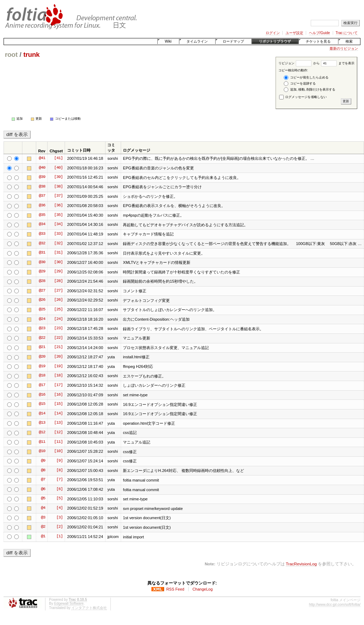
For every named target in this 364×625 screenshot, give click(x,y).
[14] (58, 414)
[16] (58, 395)
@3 (43, 518)
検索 (349, 41)
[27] (58, 291)
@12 (42, 433)
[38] (58, 187)
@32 (42, 244)
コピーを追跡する (300, 84)
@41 (42, 158)
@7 (43, 480)
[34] (58, 224)
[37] (58, 196)
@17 (42, 385)
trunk (32, 55)
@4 (43, 508)
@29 (42, 272)
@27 (42, 291)
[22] (58, 338)
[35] (58, 215)
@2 (43, 527)
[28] (58, 281)
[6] (59, 489)
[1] (59, 537)
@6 (43, 489)
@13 (42, 423)
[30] (58, 262)
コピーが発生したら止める (306, 78)
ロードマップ (233, 41)
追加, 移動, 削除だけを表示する (309, 90)
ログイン (273, 33)
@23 (42, 328)
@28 (42, 281)
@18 (42, 376)
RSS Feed (175, 589)
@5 (43, 499)
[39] (58, 177)
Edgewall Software (69, 604)
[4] (59, 508)
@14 (42, 414)
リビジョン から (299, 63)
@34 (42, 224)
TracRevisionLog (301, 564)
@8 (43, 471)
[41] (58, 158)
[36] (58, 206)
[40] (58, 168)
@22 (42, 338)
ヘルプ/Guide (319, 33)
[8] (59, 471)
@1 (43, 537)
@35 (42, 215)
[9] (59, 461)
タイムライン (197, 41)
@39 (42, 177)
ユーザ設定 (294, 33)
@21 (42, 347)
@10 (42, 451)
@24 (42, 319)
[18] (58, 376)
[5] (59, 499)
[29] (58, 272)
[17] (58, 385)
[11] (58, 442)
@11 (42, 442)
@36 (42, 206)
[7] (59, 480)
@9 (43, 461)
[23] (58, 328)
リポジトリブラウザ (275, 41)
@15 (42, 404)
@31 (42, 253)
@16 (42, 395)
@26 (42, 300)
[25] (58, 310)
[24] (58, 319)
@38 (42, 187)
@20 (42, 357)
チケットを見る (318, 41)
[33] (58, 234)
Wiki (168, 41)
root (11, 55)
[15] (58, 404)
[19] (58, 366)
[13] (58, 423)
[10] (58, 451)
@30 (42, 262)
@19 (42, 366)
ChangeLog (203, 589)
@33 (42, 234)
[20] (58, 357)
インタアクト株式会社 (89, 608)
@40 (42, 168)
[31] (58, 253)
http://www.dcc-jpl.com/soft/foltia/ (335, 605)
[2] (59, 527)
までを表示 (338, 63)
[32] (58, 244)
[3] (59, 518)
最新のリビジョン (344, 48)
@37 (42, 196)
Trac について (347, 33)
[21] (58, 347)
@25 (42, 310)
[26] (58, 300)
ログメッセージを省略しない (303, 97)
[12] (58, 433)
